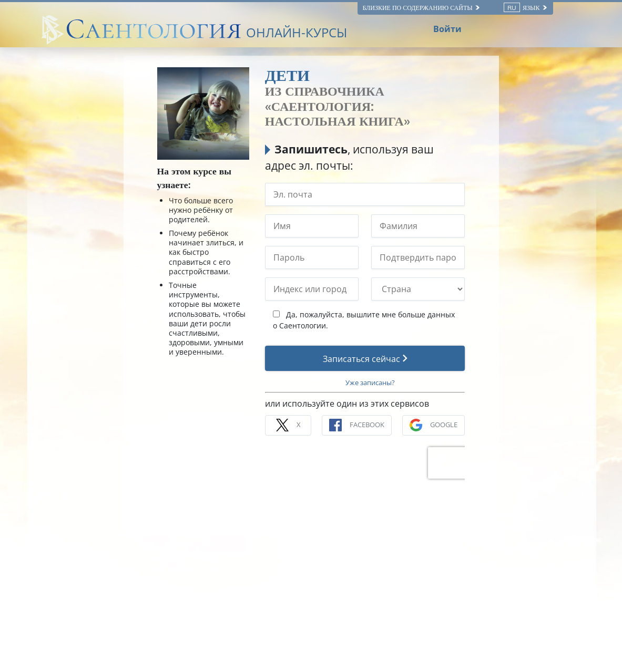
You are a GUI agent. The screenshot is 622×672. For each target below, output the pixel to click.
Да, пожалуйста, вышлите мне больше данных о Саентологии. (364, 320)
